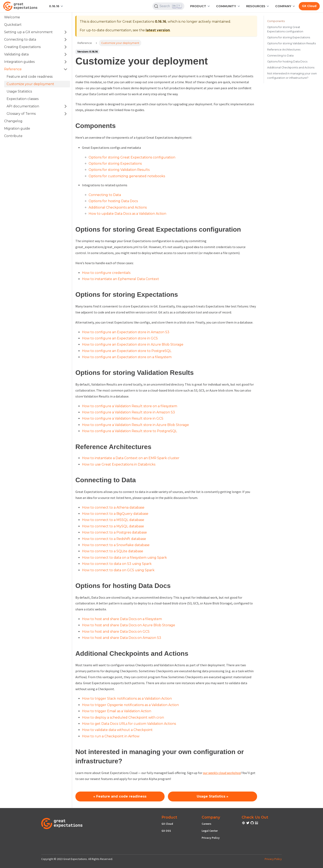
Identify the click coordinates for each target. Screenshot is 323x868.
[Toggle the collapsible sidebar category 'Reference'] (66, 69)
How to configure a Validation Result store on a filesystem (130, 406)
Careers (207, 824)
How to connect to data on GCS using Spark (118, 570)
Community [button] (226, 6)
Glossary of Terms (21, 114)
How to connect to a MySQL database (113, 526)
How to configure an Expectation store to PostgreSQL (127, 351)
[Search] (168, 6)
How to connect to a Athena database (113, 507)
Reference (13, 69)
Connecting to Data (105, 195)
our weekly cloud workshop (222, 773)
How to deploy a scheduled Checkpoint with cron (123, 717)
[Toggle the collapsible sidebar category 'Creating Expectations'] (66, 47)
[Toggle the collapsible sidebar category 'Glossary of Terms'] (66, 114)
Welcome (12, 17)
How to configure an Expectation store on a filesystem (127, 357)
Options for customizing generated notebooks (127, 176)
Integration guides (19, 62)
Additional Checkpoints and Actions (118, 207)
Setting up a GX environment (28, 32)
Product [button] (198, 6)
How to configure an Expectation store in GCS (120, 338)
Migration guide (17, 128)
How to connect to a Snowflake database (116, 545)
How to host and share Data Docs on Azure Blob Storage (129, 625)
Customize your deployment (30, 84)
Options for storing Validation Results (119, 170)
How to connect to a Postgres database (114, 532)
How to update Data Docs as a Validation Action (127, 214)
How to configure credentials (106, 273)
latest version (158, 30)
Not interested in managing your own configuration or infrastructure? (292, 76)
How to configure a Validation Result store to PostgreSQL (129, 431)
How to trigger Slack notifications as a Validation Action (127, 699)
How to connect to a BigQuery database (115, 514)
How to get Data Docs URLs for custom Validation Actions (129, 724)
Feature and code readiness (30, 77)
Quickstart (13, 25)
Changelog (13, 121)
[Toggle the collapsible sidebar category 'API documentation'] (66, 106)
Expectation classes (23, 99)
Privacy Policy (211, 838)
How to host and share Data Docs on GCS (116, 632)
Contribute (13, 136)
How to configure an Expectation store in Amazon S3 (126, 332)
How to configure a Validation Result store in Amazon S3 (128, 412)
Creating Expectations (22, 47)
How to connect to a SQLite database (113, 551)
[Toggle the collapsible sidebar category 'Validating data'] (66, 54)
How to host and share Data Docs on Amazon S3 (122, 638)
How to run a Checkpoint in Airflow (111, 736)
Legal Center (210, 831)
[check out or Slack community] (244, 823)
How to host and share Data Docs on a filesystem (122, 619)
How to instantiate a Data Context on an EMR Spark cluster (131, 458)
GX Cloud (167, 824)
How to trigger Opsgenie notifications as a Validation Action (130, 705)
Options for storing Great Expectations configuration (132, 157)
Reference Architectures (284, 50)
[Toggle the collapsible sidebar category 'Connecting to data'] (66, 40)
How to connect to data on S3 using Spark (117, 564)
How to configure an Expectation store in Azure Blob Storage (133, 344)
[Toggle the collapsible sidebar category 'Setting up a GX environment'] (66, 32)
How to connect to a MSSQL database (113, 520)
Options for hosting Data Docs (113, 201)
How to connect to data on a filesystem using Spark (124, 558)
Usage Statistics (19, 91)
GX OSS (166, 831)
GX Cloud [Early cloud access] (309, 6)
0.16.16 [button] (54, 6)
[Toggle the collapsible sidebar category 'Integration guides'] (66, 62)
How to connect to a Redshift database (114, 539)
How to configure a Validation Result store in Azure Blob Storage (135, 425)
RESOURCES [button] (256, 6)
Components (276, 21)
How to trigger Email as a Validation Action (117, 711)
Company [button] (283, 6)
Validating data (16, 54)
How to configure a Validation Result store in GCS (123, 418)
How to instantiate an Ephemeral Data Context (121, 279)
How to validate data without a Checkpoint (117, 730)
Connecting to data (20, 39)
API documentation (23, 106)
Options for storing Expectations (115, 164)
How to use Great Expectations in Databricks (119, 464)
